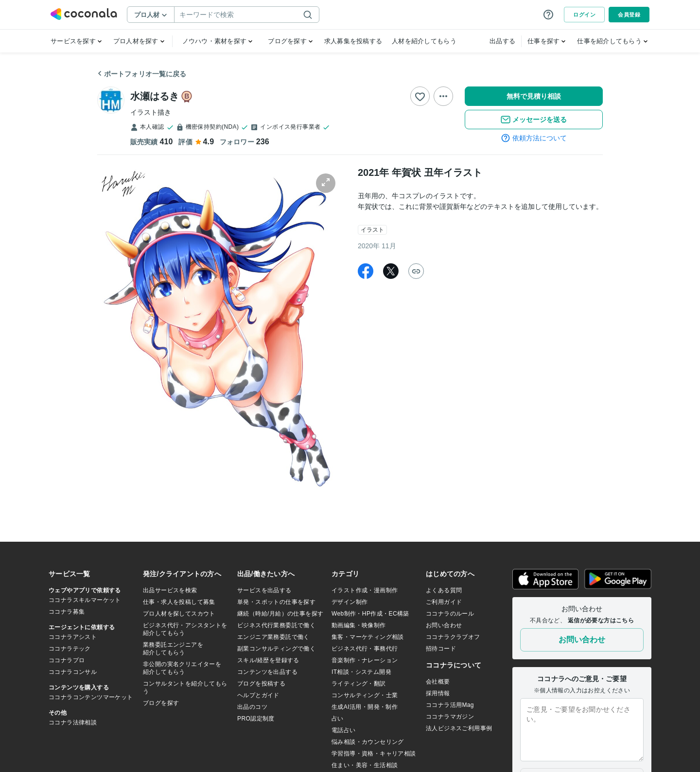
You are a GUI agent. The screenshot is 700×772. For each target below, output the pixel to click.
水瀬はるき (155, 96)
